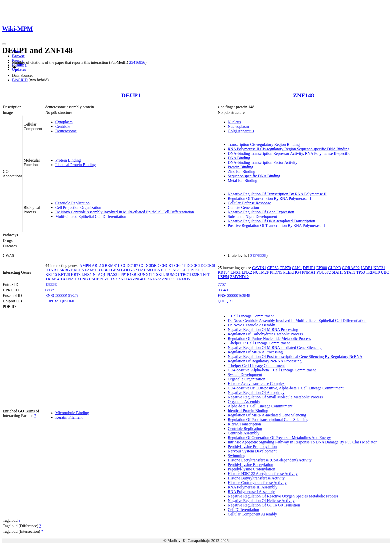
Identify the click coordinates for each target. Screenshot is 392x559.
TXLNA (67, 279)
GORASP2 (351, 268)
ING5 (176, 270)
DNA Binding (239, 158)
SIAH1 (337, 272)
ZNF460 (139, 279)
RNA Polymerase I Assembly (251, 492)
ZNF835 (183, 279)
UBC (385, 272)
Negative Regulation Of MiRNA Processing (263, 330)
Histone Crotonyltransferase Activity (257, 483)
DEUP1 (131, 95)
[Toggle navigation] (4, 44)
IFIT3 (166, 270)
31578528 (258, 255)
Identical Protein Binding (75, 165)
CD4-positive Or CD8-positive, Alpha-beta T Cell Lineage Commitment (286, 388)
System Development (245, 375)
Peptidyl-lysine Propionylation (252, 447)
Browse (18, 56)
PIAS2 (112, 274)
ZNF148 (303, 95)
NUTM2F (261, 272)
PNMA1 (309, 272)
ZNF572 (154, 279)
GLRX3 (334, 268)
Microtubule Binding (72, 413)
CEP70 (285, 268)
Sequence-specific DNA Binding (254, 176)
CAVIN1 (259, 268)
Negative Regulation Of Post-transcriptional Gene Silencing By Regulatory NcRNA (295, 357)
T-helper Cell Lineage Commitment (256, 366)
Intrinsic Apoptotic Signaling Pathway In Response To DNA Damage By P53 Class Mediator (302, 442)
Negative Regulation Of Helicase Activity (261, 501)
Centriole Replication (72, 203)
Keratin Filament (69, 417)
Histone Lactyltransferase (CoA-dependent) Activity (270, 460)
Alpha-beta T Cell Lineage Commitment (260, 406)
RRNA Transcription (244, 424)
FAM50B (92, 270)
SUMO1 (172, 274)
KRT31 (379, 268)
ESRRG (64, 270)
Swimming (236, 456)
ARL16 (98, 265)
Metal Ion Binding (242, 180)
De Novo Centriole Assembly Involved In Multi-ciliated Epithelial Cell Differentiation (125, 212)
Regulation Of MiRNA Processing (255, 352)
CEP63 (273, 268)
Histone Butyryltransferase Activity (256, 478)
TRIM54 (52, 279)
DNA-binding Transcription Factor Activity (263, 162)
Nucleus (234, 122)
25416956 (137, 62)
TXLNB (81, 279)
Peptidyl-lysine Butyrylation (250, 465)
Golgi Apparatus (241, 131)
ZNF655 (168, 279)
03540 (223, 290)
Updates (19, 69)
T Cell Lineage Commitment (251, 316)
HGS (156, 270)
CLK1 (297, 268)
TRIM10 (373, 272)
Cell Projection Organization (78, 207)
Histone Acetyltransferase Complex (256, 384)
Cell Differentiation (243, 510)
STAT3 (350, 272)
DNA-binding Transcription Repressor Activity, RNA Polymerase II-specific (289, 153)
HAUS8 (144, 270)
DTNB (51, 270)
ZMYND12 (239, 277)
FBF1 (105, 270)
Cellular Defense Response (249, 203)
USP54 (223, 277)
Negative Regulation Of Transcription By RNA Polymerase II (277, 194)
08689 (50, 290)
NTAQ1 (99, 274)
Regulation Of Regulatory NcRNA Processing (265, 361)
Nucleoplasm (238, 126)
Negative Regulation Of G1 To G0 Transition (264, 505)
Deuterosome (66, 131)
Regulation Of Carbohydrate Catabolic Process (265, 334)
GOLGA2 (129, 270)
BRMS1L (112, 265)
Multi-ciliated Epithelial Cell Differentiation (91, 216)
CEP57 (180, 265)
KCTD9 (188, 270)
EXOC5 (77, 270)
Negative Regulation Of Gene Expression (261, 212)
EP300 (322, 268)
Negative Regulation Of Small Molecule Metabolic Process (275, 397)
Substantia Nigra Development (252, 216)
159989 (51, 285)
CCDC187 (130, 265)
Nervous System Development (252, 451)
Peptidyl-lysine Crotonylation (251, 469)
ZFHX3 (111, 279)
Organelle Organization (246, 379)
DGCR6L (208, 265)
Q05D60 (67, 301)
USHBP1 (96, 279)
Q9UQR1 (225, 301)
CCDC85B (148, 265)
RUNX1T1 (146, 274)
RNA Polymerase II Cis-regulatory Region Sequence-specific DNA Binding (289, 149)
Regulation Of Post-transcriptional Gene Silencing (268, 420)
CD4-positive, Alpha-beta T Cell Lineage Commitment (272, 370)
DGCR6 (193, 265)
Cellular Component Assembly (252, 514)
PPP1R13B (127, 274)
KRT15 (51, 274)
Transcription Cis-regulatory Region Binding (264, 144)
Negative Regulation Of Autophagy (256, 393)
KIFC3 (201, 270)
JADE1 (367, 268)
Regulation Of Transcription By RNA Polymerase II (269, 198)
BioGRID (20, 80)
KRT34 (224, 272)
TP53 (361, 272)
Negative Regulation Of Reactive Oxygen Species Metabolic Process (283, 496)
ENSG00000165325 (61, 296)
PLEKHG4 (292, 272)
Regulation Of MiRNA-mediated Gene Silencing (267, 415)
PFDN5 (276, 272)
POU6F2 (324, 272)
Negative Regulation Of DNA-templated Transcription (271, 221)
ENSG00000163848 (234, 296)
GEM (116, 270)
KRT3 (76, 274)
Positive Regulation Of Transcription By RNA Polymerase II (276, 225)
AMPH (85, 265)
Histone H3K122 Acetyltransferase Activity (263, 474)
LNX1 (87, 274)
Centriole (63, 126)
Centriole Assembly (244, 433)
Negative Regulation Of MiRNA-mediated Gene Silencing (275, 348)
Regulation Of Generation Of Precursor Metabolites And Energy (279, 438)
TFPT (205, 274)
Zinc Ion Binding (241, 171)
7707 (222, 285)
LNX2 (247, 272)
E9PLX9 (52, 301)
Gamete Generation (243, 207)
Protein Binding (68, 160)
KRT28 (64, 274)
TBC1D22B (190, 274)
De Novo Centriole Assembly (251, 325)
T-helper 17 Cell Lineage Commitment (259, 343)
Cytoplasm (64, 122)
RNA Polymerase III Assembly (253, 487)
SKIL (160, 274)
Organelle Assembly (244, 402)
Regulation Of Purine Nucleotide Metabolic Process (269, 339)
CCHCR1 (165, 265)
